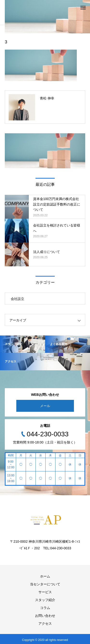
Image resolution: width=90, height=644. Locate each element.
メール (45, 406)
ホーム (45, 576)
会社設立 (18, 299)
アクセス (45, 623)
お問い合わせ (45, 616)
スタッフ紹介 (45, 600)
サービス (45, 592)
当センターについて (45, 584)
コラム (45, 608)
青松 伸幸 (47, 98)
